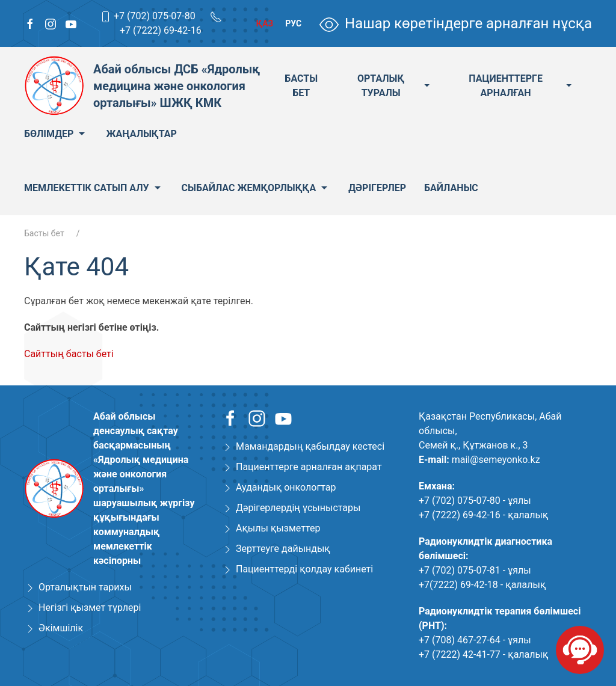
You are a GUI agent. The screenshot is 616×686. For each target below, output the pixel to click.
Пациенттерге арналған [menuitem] (521, 86)
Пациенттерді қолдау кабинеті (304, 569)
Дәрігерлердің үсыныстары (298, 508)
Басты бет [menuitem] (301, 86)
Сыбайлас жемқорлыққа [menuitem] (256, 188)
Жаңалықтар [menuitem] (141, 134)
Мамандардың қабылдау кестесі (310, 446)
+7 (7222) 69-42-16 (161, 30)
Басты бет (44, 233)
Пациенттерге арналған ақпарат (309, 467)
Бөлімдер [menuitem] (56, 134)
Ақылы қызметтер (278, 528)
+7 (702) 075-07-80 (155, 16)
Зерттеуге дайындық (283, 549)
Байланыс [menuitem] (451, 188)
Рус (293, 23)
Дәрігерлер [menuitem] (377, 188)
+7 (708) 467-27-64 (460, 640)
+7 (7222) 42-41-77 (460, 654)
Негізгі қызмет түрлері (90, 608)
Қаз (265, 23)
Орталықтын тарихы (85, 587)
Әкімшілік (61, 628)
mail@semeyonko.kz (496, 460)
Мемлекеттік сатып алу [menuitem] (94, 188)
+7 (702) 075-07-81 (460, 570)
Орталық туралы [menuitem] (395, 86)
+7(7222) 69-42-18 (458, 585)
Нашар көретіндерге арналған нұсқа (456, 23)
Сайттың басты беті (69, 354)
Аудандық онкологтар (286, 487)
